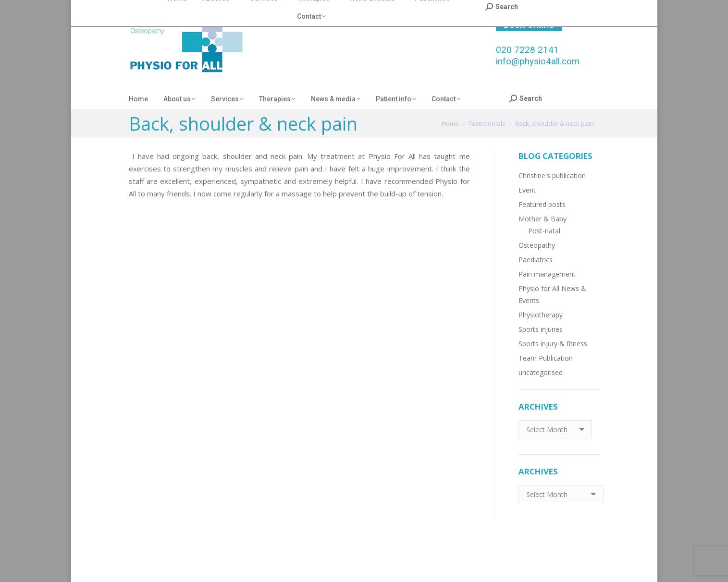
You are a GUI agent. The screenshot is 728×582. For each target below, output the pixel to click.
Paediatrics (536, 260)
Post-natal (544, 231)
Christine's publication (552, 176)
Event (527, 190)
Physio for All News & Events (552, 294)
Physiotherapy (541, 315)
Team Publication (546, 358)
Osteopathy (537, 245)
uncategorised (541, 372)
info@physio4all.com (538, 61)
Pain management (547, 274)
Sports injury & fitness (553, 344)
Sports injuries (541, 329)
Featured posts (542, 204)
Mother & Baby (543, 219)
